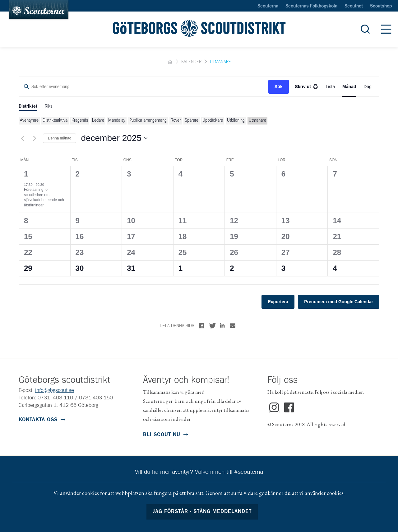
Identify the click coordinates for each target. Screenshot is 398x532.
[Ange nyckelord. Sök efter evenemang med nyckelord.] (144, 87)
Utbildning (236, 120)
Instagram (274, 408)
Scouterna (268, 6)
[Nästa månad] (35, 138)
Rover (176, 120)
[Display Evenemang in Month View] (349, 87)
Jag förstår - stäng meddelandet (202, 512)
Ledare (98, 120)
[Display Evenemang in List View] (330, 87)
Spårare (192, 120)
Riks (49, 106)
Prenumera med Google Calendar (339, 302)
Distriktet (28, 106)
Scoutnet (354, 6)
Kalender (191, 62)
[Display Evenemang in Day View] (368, 87)
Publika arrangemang (148, 120)
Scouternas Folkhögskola (311, 6)
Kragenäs (80, 120)
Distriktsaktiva (55, 120)
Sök (279, 87)
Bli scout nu (162, 435)
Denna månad (60, 138)
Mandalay (117, 120)
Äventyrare (29, 120)
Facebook (289, 408)
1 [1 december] (26, 174)
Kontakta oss (38, 420)
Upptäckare (213, 120)
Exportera (278, 302)
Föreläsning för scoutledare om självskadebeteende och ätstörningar (44, 197)
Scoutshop (381, 6)
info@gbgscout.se (55, 391)
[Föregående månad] (22, 138)
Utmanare (257, 120)
